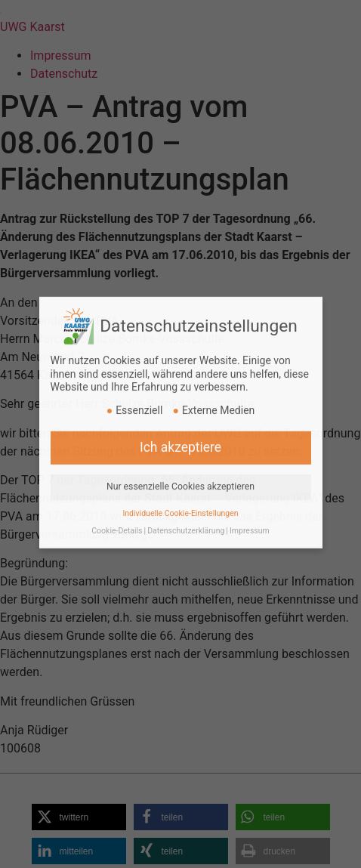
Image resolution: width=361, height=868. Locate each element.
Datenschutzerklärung (186, 516)
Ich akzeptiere (180, 432)
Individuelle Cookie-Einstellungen (180, 498)
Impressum (250, 516)
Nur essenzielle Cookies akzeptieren (180, 471)
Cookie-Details (117, 516)
